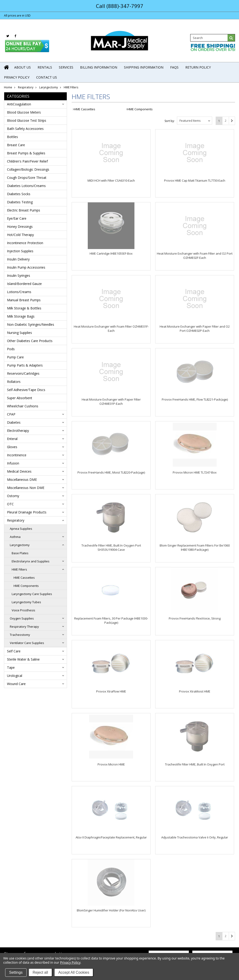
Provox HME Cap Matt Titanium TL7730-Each (195, 180)
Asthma (15, 537)
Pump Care (15, 357)
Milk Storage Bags (21, 316)
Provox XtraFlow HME (111, 691)
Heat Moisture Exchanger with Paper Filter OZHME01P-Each (111, 402)
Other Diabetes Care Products (30, 341)
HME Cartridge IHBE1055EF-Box (111, 253)
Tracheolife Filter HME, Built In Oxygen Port (195, 764)
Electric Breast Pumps (24, 210)
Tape (11, 667)
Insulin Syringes (19, 275)
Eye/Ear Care (17, 218)
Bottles (12, 137)
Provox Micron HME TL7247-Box (195, 472)
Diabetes (14, 422)
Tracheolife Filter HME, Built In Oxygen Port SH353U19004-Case (111, 547)
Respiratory (26, 87)
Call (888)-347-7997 (120, 6)
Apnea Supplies (21, 529)
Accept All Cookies (74, 972)
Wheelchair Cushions (23, 406)
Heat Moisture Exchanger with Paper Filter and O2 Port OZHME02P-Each (195, 329)
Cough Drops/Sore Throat (27, 178)
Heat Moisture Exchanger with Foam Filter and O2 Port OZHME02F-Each (195, 256)
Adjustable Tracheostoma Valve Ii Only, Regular (195, 837)
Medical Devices (19, 471)
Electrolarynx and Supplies (31, 561)
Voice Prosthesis (23, 610)
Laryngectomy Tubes (26, 602)
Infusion (13, 463)
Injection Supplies (20, 251)
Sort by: (170, 121)
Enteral (12, 439)
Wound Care (16, 684)
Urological (15, 676)
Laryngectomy (49, 87)
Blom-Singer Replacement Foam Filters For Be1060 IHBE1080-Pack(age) (195, 547)
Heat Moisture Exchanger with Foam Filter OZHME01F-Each (111, 329)
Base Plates (20, 553)
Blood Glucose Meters (24, 112)
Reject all (40, 972)
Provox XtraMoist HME (195, 691)
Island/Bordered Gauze (24, 284)
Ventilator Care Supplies (27, 643)
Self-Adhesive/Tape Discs (26, 390)
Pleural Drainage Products (27, 512)
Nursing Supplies (19, 333)
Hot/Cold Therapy (20, 235)
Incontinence (17, 455)
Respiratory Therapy (24, 627)
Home (8, 87)
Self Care (14, 651)
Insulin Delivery (18, 259)
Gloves (12, 447)
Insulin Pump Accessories (26, 267)
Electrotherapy (18, 431)
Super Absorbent (20, 398)
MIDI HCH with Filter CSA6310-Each (111, 180)
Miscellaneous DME (22, 480)
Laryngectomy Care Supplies (32, 594)
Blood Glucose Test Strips (27, 120)
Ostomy (13, 496)
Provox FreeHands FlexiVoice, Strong (195, 618)
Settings (16, 972)
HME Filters (19, 569)
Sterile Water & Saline (23, 659)
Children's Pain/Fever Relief (27, 161)
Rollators (14, 382)
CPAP (11, 414)
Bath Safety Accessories (25, 129)
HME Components (26, 586)
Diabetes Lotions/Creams (26, 186)
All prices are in (17, 16)
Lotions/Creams (19, 292)
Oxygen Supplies (22, 618)
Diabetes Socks (19, 194)
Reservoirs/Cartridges (23, 373)
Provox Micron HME (111, 764)
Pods (11, 349)
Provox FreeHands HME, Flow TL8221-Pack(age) (195, 399)
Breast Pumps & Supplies (26, 153)
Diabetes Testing (20, 202)
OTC (10, 504)
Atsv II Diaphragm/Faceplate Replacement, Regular (111, 837)
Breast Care (16, 145)
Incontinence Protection (25, 243)
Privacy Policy (70, 962)
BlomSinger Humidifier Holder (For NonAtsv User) (111, 910)
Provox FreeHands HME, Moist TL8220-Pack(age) (111, 472)
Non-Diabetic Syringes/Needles (31, 324)
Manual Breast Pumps (24, 300)
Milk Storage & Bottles (24, 308)
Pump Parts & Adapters (25, 365)
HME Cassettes (24, 578)
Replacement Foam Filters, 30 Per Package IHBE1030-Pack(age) (111, 620)
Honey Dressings (20, 227)
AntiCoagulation (19, 104)
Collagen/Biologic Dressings (28, 169)
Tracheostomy (20, 635)
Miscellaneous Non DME (26, 488)
